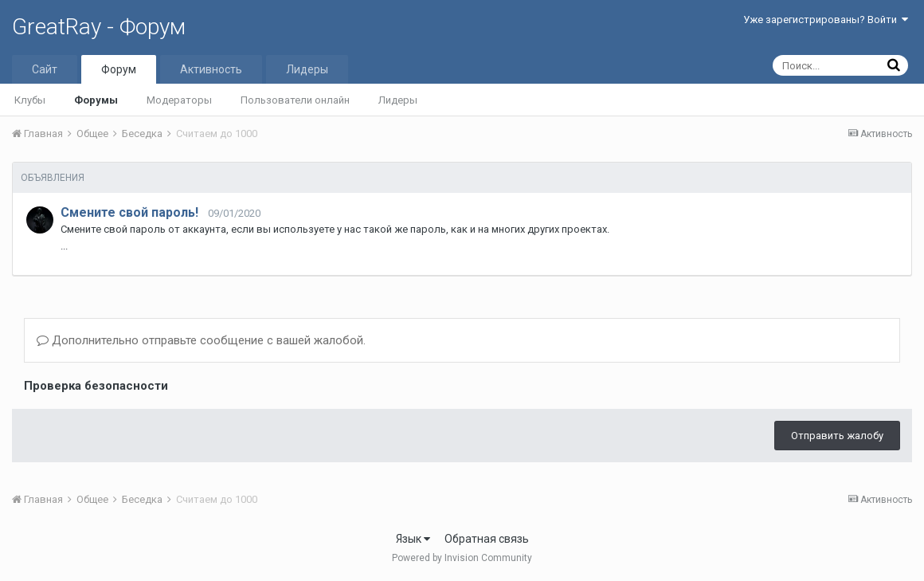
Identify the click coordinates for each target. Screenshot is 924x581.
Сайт (45, 69)
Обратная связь (487, 539)
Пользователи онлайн (295, 100)
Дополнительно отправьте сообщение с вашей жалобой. (201, 340)
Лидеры (398, 100)
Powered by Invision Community (462, 558)
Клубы (30, 100)
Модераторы (179, 100)
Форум (119, 69)
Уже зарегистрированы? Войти (826, 20)
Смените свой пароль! (129, 212)
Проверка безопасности (96, 386)
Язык (413, 539)
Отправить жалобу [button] (837, 436)
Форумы (96, 100)
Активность (211, 69)
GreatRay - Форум (99, 27)
